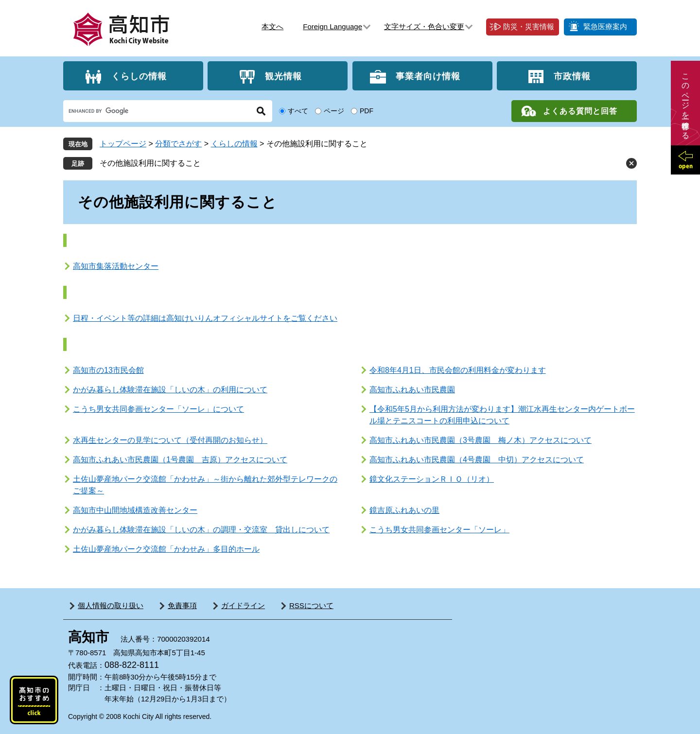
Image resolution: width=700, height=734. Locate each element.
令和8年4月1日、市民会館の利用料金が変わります (458, 370)
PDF (367, 111)
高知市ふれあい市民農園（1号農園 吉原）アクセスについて (180, 460)
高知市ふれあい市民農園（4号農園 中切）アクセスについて (477, 460)
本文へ (272, 26)
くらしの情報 (139, 76)
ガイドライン (243, 605)
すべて (298, 111)
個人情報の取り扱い (111, 605)
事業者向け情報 (428, 76)
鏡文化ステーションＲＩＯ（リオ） (432, 479)
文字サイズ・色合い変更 (424, 26)
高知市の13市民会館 (108, 370)
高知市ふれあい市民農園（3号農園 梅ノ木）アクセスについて (481, 440)
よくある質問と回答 (580, 111)
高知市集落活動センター (116, 266)
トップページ (123, 144)
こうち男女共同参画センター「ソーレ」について (158, 409)
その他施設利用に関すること (150, 163)
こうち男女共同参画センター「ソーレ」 (439, 530)
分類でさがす (178, 144)
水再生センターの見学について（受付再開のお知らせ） (170, 440)
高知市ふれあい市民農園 (412, 390)
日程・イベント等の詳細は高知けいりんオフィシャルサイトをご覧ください (205, 318)
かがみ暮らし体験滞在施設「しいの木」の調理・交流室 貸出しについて (201, 530)
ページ (334, 111)
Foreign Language (332, 26)
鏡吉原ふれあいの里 (404, 510)
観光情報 (283, 76)
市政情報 (572, 76)
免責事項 (182, 605)
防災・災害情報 (529, 26)
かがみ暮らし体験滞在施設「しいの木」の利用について (170, 390)
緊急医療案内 (605, 26)
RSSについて (311, 605)
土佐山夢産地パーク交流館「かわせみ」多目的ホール (166, 549)
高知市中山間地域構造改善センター (135, 510)
